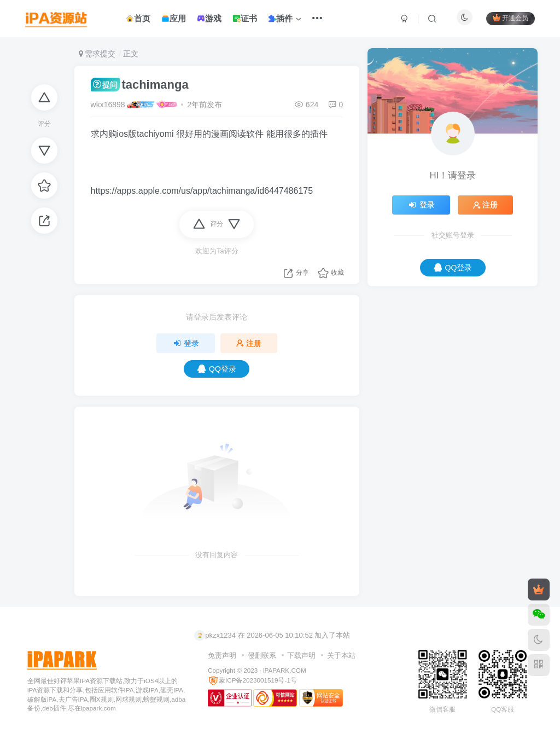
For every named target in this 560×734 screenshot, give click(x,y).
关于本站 (341, 655)
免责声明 (222, 655)
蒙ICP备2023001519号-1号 (252, 680)
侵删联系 (262, 655)
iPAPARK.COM (285, 670)
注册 (249, 343)
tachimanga (140, 85)
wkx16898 (108, 105)
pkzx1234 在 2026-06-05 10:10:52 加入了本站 (272, 635)
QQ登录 (217, 369)
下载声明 (301, 655)
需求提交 (97, 54)
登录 (186, 343)
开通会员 (511, 18)
